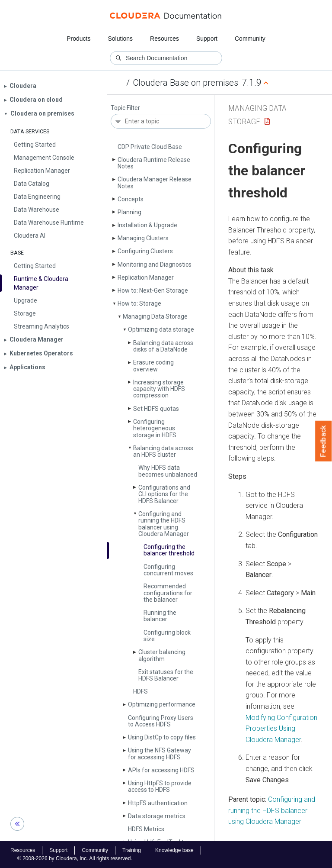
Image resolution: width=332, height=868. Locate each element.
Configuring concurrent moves (168, 570)
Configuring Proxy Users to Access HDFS (161, 721)
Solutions (120, 39)
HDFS (140, 691)
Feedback (324, 441)
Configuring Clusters (145, 251)
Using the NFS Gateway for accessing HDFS (160, 753)
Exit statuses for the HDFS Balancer (166, 675)
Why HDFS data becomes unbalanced (168, 471)
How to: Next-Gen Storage (153, 290)
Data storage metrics (157, 816)
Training (132, 850)
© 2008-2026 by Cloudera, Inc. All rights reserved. (75, 858)
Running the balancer (160, 616)
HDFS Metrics (146, 829)
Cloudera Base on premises (186, 83)
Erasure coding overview (153, 366)
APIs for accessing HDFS (161, 770)
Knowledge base (174, 850)
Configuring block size (167, 636)
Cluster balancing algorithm (162, 655)
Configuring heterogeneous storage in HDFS (155, 428)
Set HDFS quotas (156, 409)
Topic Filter (125, 108)
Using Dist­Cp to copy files (162, 737)
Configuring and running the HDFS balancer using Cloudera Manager (164, 524)
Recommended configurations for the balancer (168, 593)
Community (250, 39)
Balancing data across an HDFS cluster (163, 451)
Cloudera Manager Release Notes (155, 182)
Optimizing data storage (161, 329)
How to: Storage (139, 303)
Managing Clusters (143, 238)
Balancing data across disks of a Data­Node (163, 346)
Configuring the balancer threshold (169, 550)
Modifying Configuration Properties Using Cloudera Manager (281, 729)
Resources (164, 39)
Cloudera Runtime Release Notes (154, 163)
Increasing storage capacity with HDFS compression (159, 389)
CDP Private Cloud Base (150, 147)
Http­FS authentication (158, 803)
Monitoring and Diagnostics (155, 265)
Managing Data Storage (155, 316)
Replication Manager (146, 278)
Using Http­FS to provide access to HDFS (160, 786)
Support (207, 39)
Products (78, 39)
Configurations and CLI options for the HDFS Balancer (164, 494)
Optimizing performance (162, 704)
